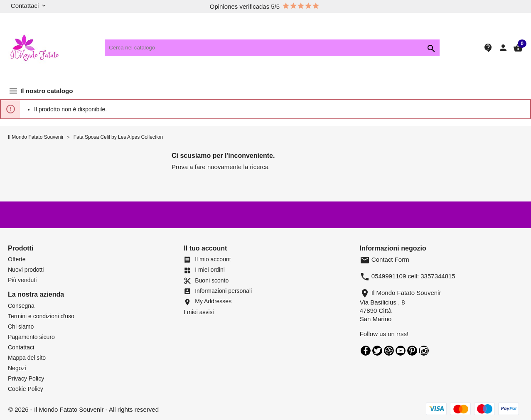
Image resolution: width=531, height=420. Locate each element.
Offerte (17, 259)
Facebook (366, 351)
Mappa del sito (27, 358)
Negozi (17, 368)
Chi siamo (21, 327)
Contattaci (21, 347)
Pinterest (412, 351)
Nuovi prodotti (26, 270)
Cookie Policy (26, 389)
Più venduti (22, 280)
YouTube (401, 351)
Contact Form (385, 259)
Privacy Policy (26, 378)
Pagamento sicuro (31, 337)
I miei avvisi (199, 312)
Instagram (424, 351)
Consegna (21, 306)
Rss (389, 351)
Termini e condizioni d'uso (41, 316)
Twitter (377, 351)
